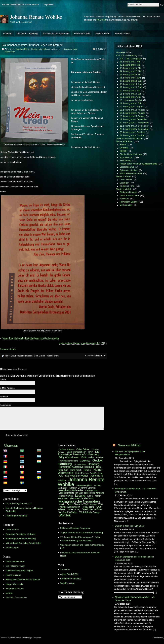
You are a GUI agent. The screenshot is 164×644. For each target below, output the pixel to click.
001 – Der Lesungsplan (131, 59)
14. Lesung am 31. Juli (130, 103)
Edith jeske (88, 457)
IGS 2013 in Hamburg (27, 33)
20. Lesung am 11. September (134, 122)
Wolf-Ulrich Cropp (89, 512)
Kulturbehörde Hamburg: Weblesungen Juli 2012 (82, 343)
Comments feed (95, 356)
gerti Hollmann (80, 464)
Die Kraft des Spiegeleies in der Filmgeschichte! (130, 453)
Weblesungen (12, 548)
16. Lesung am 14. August (132, 110)
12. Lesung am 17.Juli (130, 97)
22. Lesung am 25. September (134, 129)
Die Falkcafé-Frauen (16, 566)
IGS (61, 476)
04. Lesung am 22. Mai (131, 71)
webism (9, 593)
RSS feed (101, 20)
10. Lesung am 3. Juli (130, 91)
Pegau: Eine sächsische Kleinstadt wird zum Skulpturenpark (30, 338)
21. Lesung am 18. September (134, 126)
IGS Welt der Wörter (77, 476)
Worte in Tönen (103, 33)
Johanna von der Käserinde (56, 33)
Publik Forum (52, 356)
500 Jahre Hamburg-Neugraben (75, 528)
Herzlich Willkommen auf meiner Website (20, 5)
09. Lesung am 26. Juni (131, 87)
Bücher (27, 49)
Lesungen (124, 183)
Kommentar (6, 405)
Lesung (80, 495)
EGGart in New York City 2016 (129, 526)
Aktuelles (7, 33)
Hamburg (94, 464)
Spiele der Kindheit (129, 170)
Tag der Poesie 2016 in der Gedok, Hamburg (81, 533)
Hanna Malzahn (13, 575)
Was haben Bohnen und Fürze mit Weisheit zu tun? (82, 546)
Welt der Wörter (92, 509)
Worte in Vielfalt (123, 33)
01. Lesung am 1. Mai (130, 62)
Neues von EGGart (129, 445)
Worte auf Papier (82, 33)
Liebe (90, 496)
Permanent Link (8, 349)
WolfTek (65, 515)
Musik (61, 504)
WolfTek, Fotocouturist (16, 598)
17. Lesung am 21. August (132, 113)
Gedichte (124, 148)
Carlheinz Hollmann (66, 449)
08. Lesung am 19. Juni (131, 84)
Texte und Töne (127, 186)
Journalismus (126, 157)
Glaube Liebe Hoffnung (41, 49)
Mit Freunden (126, 205)
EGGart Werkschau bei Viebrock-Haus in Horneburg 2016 (134, 558)
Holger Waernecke (15, 584)
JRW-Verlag (125, 161)
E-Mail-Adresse (7, 388)
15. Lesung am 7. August (132, 106)
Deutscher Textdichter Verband (20, 534)
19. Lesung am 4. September (133, 119)
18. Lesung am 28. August (132, 116)
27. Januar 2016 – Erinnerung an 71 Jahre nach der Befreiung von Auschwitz (80, 539)
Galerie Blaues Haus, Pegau (19, 570)
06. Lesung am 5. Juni (130, 78)
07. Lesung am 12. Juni (131, 81)
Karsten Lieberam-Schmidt (83, 488)
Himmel (88, 470)
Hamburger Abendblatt (17, 516)
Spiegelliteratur (127, 167)
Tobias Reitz (88, 507)
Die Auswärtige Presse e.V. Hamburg (79, 453)
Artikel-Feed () (69, 574)
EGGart (100, 457)
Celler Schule (126, 180)
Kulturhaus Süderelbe (71, 490)
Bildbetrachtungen (128, 192)
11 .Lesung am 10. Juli (130, 94)
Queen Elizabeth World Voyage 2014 (85, 504)
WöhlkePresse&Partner (131, 173)
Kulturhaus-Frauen (15, 589)
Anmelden (65, 570)
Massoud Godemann (82, 498)
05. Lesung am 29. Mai (131, 75)
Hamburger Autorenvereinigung (21, 539)
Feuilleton (124, 199)
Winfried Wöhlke (68, 512)
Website (4, 397)
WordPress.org (67, 583)
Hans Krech (76, 470)
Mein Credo (39, 356)
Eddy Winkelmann (69, 457)
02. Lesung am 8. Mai (130, 65)
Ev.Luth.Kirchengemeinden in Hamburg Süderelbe (24, 510)
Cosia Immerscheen (129, 195)
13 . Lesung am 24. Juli (131, 100)
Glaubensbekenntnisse (22, 356)
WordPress (15, 638)
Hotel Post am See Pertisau (89, 473)
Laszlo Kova (91, 490)
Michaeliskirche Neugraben (79, 501)
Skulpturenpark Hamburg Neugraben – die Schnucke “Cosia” (135, 599)
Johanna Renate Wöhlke (36, 17)
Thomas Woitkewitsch (69, 507)
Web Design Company (31, 638)
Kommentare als (71, 579)
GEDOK (124, 151)
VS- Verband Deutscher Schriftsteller (23, 543)
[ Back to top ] (158, 638)
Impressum (49, 5)
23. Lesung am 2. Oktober (132, 132)
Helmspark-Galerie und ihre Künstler (23, 579)
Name (3, 380)
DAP (91, 452)
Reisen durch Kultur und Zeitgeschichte (138, 164)
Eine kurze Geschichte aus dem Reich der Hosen (80, 554)
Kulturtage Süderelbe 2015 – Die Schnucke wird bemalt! (135, 490)
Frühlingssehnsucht (68, 461)
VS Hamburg (74, 510)
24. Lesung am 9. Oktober (132, 135)
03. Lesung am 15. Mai (131, 68)
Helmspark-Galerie (129, 202)
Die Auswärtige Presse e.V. (19, 503)
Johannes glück (84, 485)
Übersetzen (11, 446)
